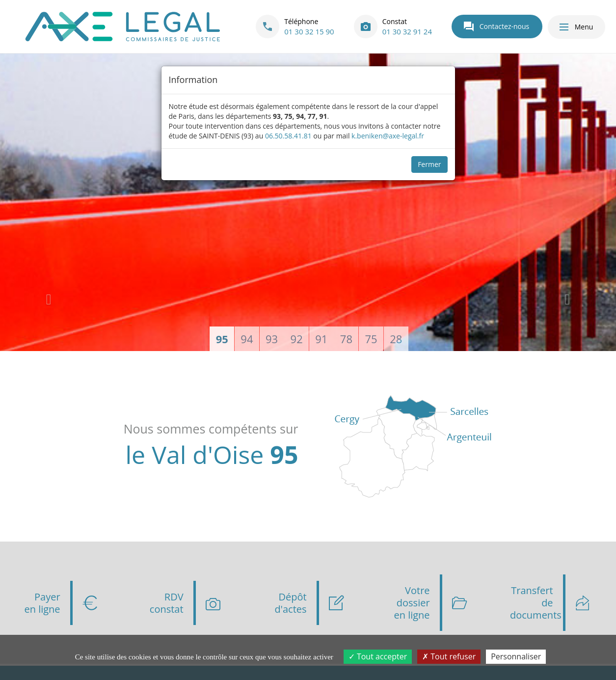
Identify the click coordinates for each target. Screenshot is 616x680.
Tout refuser (449, 656)
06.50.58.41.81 (288, 136)
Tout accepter (378, 656)
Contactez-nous (496, 27)
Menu (576, 27)
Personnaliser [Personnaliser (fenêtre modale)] (516, 656)
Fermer (429, 164)
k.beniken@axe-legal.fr (388, 136)
